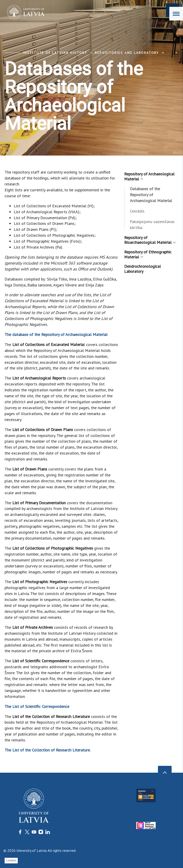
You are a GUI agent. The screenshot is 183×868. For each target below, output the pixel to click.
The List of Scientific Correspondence (37, 706)
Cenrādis (137, 211)
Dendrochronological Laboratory (143, 269)
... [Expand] (169, 53)
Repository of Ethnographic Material (148, 254)
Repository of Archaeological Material (149, 176)
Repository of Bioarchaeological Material (150, 240)
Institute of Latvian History (55, 53)
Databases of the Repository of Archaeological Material (151, 195)
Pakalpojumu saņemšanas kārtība (152, 225)
